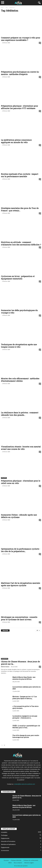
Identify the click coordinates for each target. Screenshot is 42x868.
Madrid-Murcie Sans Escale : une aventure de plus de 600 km (24, 678)
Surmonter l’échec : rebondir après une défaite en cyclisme (19, 516)
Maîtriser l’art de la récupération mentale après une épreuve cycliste (21, 584)
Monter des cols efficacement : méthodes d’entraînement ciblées (20, 380)
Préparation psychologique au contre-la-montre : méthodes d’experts (20, 73)
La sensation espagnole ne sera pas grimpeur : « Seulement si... (25, 717)
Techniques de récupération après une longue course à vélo (19, 346)
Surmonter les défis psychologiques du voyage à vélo (19, 311)
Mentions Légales (29, 863)
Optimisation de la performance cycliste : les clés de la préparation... (20, 550)
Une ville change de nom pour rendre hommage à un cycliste (26, 736)
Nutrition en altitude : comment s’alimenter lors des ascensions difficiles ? (21, 243)
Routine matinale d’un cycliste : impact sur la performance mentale (20, 175)
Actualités (4, 478)
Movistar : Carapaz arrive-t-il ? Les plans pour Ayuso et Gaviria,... (25, 698)
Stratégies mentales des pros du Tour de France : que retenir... (20, 209)
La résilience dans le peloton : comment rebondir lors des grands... (20, 414)
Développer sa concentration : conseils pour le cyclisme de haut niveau (19, 618)
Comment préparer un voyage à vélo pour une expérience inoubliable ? (21, 39)
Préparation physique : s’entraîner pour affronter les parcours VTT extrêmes (19, 107)
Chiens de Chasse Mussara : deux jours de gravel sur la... (20, 663)
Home (2, 8)
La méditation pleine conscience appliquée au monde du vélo (16, 141)
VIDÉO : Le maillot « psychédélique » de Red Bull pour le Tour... (26, 727)
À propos (6, 860)
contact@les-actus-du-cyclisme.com (25, 784)
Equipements (5, 659)
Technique (4, 835)
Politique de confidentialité (31, 860)
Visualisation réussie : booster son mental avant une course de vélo (21, 448)
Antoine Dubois (5, 667)
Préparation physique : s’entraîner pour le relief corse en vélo (21, 482)
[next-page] (4, 745)
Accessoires (5, 850)
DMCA (10, 863)
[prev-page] (2, 745)
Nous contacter (18, 863)
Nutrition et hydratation (8, 844)
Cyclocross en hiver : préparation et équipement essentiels (18, 277)
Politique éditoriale (16, 860)
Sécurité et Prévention (8, 841)
